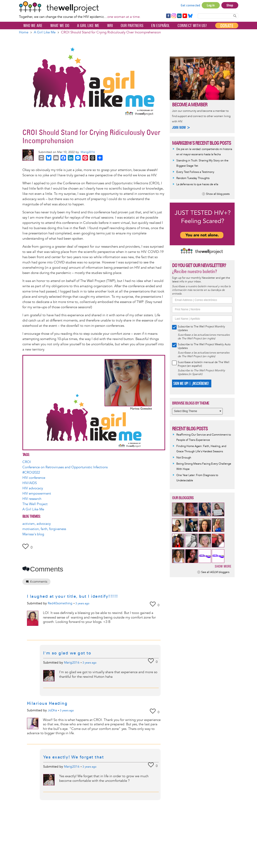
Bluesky (190, 16)
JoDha (52, 710)
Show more (223, 566)
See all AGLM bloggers (215, 572)
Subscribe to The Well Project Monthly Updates (201, 328)
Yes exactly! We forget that (74, 757)
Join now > (181, 127)
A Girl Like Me (88, 26)
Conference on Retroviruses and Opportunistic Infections (65, 467)
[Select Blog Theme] (197, 411)
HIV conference (34, 478)
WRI (110, 26)
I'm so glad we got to (67, 653)
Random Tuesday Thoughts (193, 178)
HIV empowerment (37, 494)
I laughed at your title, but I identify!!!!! (73, 596)
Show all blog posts (218, 194)
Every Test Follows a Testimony (195, 172)
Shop (230, 5)
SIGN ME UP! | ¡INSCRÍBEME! (191, 384)
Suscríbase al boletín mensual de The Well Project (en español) (204, 364)
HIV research (32, 499)
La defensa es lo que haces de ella (197, 184)
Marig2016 (88, 152)
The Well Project (35, 504)
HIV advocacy (33, 488)
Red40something (60, 603)
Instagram (174, 16)
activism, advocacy (37, 524)
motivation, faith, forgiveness (44, 529)
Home (24, 32)
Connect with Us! (192, 26)
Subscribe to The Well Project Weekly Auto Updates (204, 346)
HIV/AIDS (30, 483)
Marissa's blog (33, 534)
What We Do (60, 26)
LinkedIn (179, 16)
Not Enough (184, 458)
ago (82, 604)
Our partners (132, 26)
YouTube (184, 16)
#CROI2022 (31, 473)
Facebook (168, 16)
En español (160, 26)
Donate (227, 26)
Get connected (191, 5)
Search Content (235, 16)
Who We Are (33, 26)
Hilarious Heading (47, 703)
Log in (211, 5)
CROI (27, 462)
